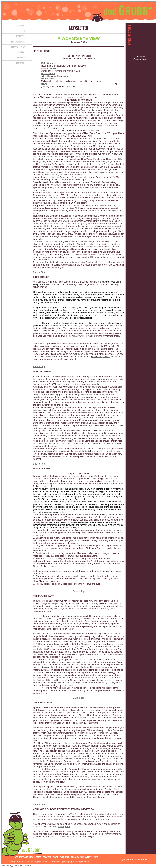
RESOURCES (76, 857)
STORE (25, 857)
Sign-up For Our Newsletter (133, 859)
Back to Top (39, 272)
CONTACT (87, 857)
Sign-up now (64, 826)
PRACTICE (47, 857)
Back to (141, 57)
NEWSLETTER (35, 857)
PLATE (56, 857)
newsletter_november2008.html (17, 865)
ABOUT (18, 857)
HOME (95, 857)
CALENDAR (65, 857)
